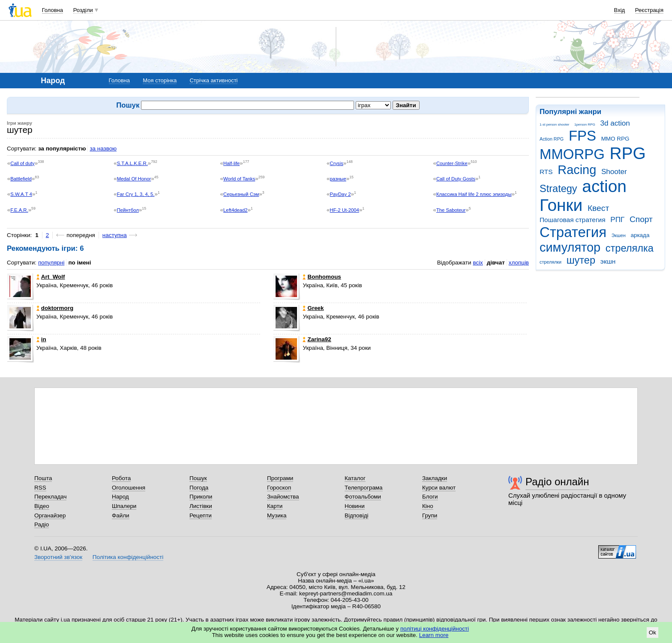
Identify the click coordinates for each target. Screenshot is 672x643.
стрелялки (550, 262)
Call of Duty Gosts (456, 179)
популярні (51, 263)
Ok (652, 632)
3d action (615, 123)
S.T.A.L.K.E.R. (132, 163)
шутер (581, 260)
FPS (582, 136)
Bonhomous (322, 277)
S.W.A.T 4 (21, 194)
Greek (313, 308)
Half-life (231, 163)
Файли (121, 515)
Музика (277, 515)
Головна (52, 10)
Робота (121, 478)
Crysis (337, 163)
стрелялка (630, 248)
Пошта (43, 478)
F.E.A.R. (19, 210)
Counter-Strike (452, 163)
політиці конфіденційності (435, 629)
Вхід (620, 10)
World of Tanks (239, 179)
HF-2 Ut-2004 (345, 210)
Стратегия (573, 232)
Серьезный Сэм (241, 194)
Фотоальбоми (363, 497)
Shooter (614, 172)
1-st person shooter (554, 125)
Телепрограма (364, 488)
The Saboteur (451, 210)
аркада (640, 235)
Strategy (558, 189)
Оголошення (129, 488)
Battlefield (21, 179)
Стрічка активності (213, 80)
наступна (115, 235)
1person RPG (585, 125)
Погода (199, 488)
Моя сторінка (160, 80)
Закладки (435, 478)
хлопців (519, 263)
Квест (598, 208)
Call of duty (22, 163)
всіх (478, 263)
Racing (577, 170)
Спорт (641, 219)
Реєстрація (649, 10)
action (604, 186)
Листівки (201, 506)
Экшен (619, 235)
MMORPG (572, 154)
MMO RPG (615, 139)
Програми (280, 478)
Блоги (430, 497)
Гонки (561, 205)
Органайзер (50, 515)
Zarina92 (317, 339)
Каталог (355, 478)
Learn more (434, 635)
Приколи (201, 497)
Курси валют (439, 488)
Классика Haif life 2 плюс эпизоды (474, 194)
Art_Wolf (51, 277)
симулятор (570, 247)
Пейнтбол (128, 210)
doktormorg (55, 308)
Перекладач (50, 497)
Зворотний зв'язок (58, 557)
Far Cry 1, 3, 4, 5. (136, 194)
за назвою (103, 149)
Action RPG (552, 139)
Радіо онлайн (557, 482)
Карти (275, 506)
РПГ (617, 220)
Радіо (42, 524)
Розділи (83, 10)
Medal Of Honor (134, 179)
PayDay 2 (340, 194)
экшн (608, 261)
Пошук (198, 478)
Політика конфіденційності (128, 557)
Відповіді (357, 515)
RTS (546, 172)
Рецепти (201, 515)
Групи (430, 515)
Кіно (428, 506)
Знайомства (283, 497)
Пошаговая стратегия (573, 220)
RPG (628, 153)
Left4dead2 (235, 210)
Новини (355, 506)
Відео (42, 506)
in (41, 339)
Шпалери (124, 506)
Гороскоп (279, 488)
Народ (120, 497)
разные (338, 179)
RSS (40, 488)
